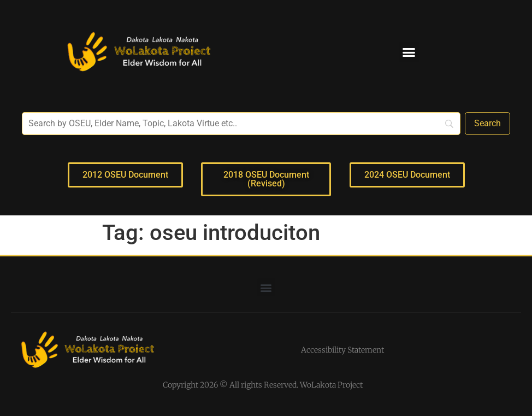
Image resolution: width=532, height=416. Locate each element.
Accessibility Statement (342, 350)
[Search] (487, 124)
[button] (409, 52)
